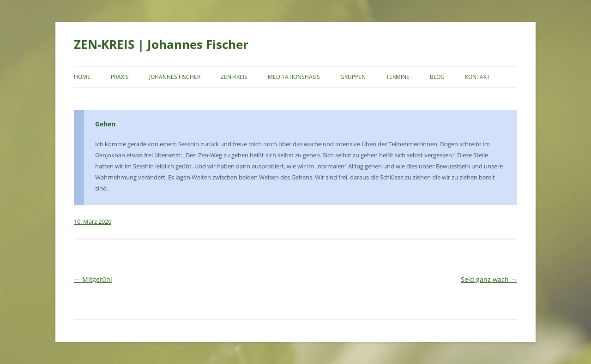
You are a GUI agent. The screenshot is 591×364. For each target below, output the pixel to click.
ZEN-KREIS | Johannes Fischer (161, 44)
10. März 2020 (93, 221)
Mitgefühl (93, 279)
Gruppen (353, 77)
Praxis (120, 77)
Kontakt (477, 77)
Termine (398, 77)
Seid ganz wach (489, 279)
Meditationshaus (294, 77)
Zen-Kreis (234, 77)
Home (82, 77)
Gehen (105, 124)
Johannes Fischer (175, 77)
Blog (437, 77)
